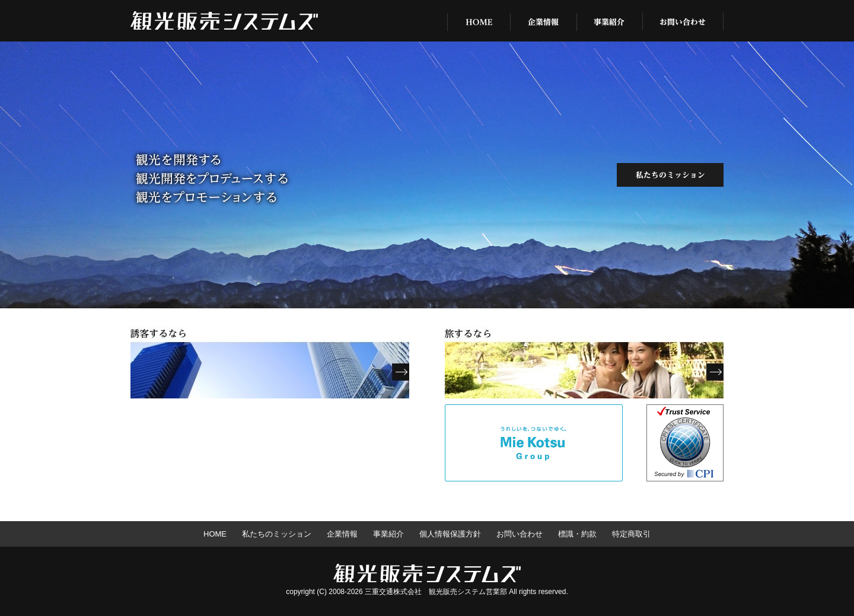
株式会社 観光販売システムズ (224, 21)
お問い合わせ (683, 21)
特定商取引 (631, 534)
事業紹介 (610, 21)
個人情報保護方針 (450, 534)
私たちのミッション (670, 175)
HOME (479, 21)
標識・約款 (577, 534)
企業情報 (544, 21)
